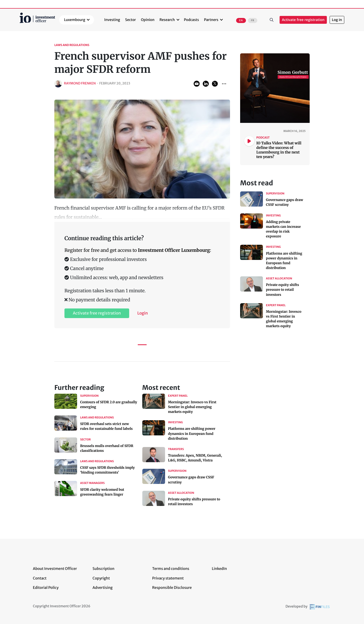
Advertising (103, 588)
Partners (211, 20)
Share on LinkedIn (206, 84)
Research (167, 20)
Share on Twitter (215, 84)
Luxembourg (75, 20)
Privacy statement (168, 578)
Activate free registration (303, 20)
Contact (40, 578)
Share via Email (197, 84)
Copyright (101, 578)
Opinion (148, 20)
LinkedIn (219, 569)
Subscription (104, 569)
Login (143, 313)
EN (241, 20)
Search (271, 20)
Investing (112, 20)
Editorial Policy (46, 588)
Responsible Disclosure (172, 588)
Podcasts (191, 20)
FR (253, 20)
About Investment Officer (55, 569)
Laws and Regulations (72, 45)
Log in (337, 20)
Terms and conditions (171, 569)
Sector (131, 20)
